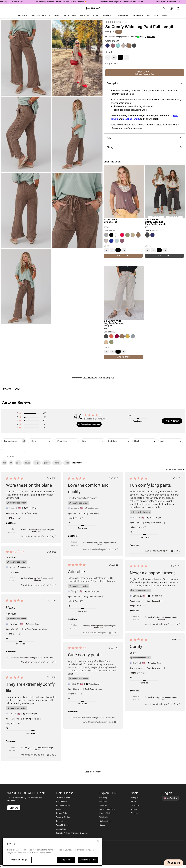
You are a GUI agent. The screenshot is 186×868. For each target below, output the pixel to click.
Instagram (135, 798)
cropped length (131, 119)
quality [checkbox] (47, 463)
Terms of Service (63, 817)
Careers (103, 825)
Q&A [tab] (17, 389)
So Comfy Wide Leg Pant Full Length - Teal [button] (36, 658)
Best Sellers (39, 16)
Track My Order (62, 825)
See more (11, 523)
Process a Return (63, 805)
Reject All (66, 860)
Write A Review (172, 421)
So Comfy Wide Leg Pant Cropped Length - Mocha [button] (38, 749)
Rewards (103, 805)
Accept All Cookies (88, 860)
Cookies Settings (19, 860)
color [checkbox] (18, 463)
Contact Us (61, 809)
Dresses (106, 16)
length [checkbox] (37, 463)
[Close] (98, 841)
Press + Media (105, 813)
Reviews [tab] (6, 389)
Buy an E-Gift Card (107, 809)
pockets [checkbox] (57, 463)
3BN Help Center (63, 798)
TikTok (133, 801)
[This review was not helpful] (53, 536)
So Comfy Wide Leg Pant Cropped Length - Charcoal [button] (99, 543)
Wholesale (104, 817)
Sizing (145, 147)
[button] (31, 414)
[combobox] (40, 441)
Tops (95, 16)
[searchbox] (11, 441)
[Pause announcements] (183, 2)
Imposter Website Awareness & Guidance (73, 833)
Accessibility (61, 829)
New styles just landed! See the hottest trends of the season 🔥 (67, 2)
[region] (52, 852)
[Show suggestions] (170, 798)
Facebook (135, 805)
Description (145, 83)
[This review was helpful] (48, 536)
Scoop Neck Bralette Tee (111, 221)
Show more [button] (77, 463)
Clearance (138, 16)
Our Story (103, 798)
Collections (70, 16)
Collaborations (105, 821)
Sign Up (14, 808)
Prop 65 (59, 821)
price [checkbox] (67, 463)
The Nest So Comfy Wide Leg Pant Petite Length (155, 222)
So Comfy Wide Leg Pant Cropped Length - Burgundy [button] (161, 618)
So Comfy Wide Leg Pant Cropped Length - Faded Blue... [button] (99, 627)
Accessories (121, 16)
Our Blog (103, 801)
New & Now (22, 16)
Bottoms (85, 16)
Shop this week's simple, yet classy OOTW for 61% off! (127, 2)
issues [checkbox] (27, 463)
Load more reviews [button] (93, 772)
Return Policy (62, 801)
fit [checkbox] (11, 463)
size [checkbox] (4, 463)
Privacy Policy (62, 813)
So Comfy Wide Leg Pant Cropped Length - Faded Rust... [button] (37, 531)
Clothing (54, 16)
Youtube (134, 809)
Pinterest (134, 813)
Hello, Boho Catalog (158, 16)
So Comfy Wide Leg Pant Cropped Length (114, 323)
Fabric (145, 138)
